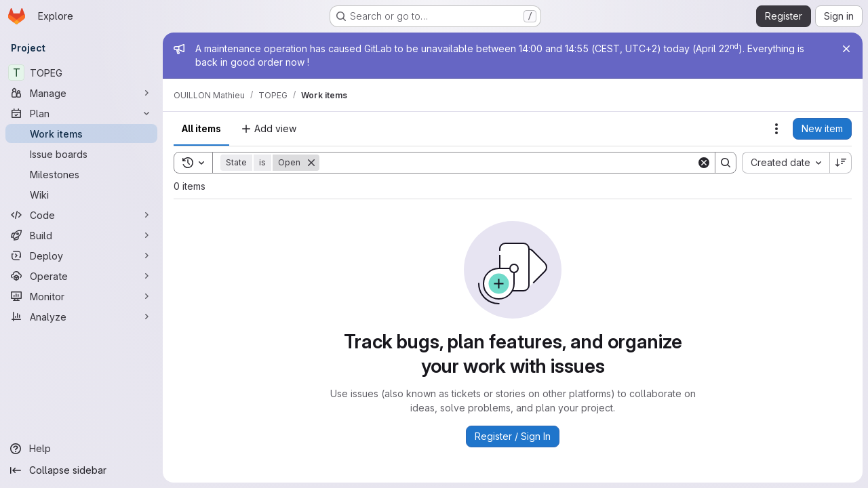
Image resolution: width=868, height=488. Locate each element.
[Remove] (311, 163)
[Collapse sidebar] (81, 470)
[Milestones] (81, 174)
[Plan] (81, 113)
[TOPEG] (81, 73)
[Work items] (81, 134)
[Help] (81, 449)
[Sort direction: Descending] (841, 163)
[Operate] (81, 276)
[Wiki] (81, 195)
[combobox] (786, 163)
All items (201, 128)
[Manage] (81, 93)
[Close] (846, 49)
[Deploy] (81, 256)
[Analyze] (81, 317)
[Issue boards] (81, 154)
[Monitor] (81, 296)
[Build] (81, 235)
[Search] (508, 163)
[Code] (81, 215)
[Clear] (704, 163)
